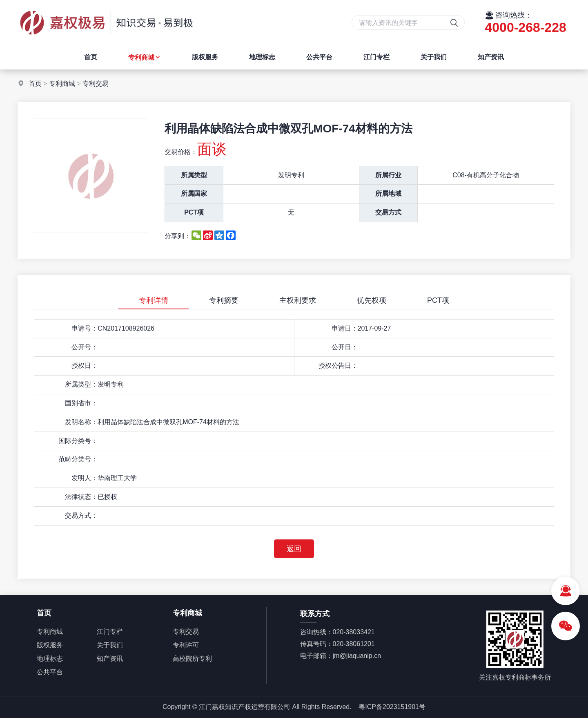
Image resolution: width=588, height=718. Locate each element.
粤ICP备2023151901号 (392, 707)
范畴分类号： (78, 459)
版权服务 (205, 57)
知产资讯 (491, 57)
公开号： (85, 347)
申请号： (85, 328)
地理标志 (262, 57)
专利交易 (96, 84)
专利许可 (186, 645)
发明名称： (81, 422)
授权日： (85, 366)
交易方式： (81, 516)
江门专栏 (376, 57)
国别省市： (81, 403)
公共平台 (319, 57)
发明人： (85, 478)
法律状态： (81, 497)
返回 (294, 549)
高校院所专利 (192, 659)
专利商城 (145, 57)
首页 (91, 57)
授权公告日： (338, 366)
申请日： (345, 328)
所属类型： (81, 384)
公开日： (345, 347)
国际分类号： (78, 441)
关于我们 (434, 57)
